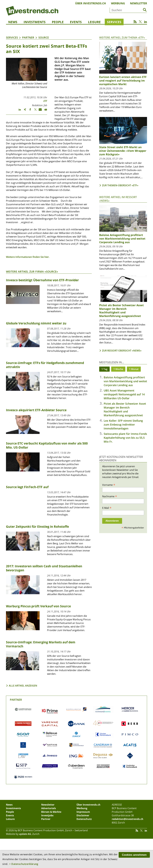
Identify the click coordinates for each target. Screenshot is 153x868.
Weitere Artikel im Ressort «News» (118, 199)
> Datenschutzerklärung (24, 864)
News (13, 22)
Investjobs (47, 815)
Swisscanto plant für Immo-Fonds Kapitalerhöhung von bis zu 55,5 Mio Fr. (125, 438)
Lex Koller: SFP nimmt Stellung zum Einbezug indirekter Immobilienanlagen (123, 425)
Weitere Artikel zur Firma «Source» (32, 272)
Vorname (109, 485)
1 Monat (134, 369)
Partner (28, 37)
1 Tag (104, 369)
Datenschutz (84, 819)
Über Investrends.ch (91, 3)
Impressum (83, 812)
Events (76, 22)
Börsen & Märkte (51, 812)
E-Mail (107, 508)
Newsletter (139, 3)
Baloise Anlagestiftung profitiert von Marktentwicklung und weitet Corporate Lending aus (125, 381)
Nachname (110, 496)
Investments (35, 22)
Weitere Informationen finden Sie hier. (28, 257)
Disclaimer (83, 815)
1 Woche (118, 369)
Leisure (94, 22)
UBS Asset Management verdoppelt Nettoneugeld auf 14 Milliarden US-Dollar (124, 394)
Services (114, 22)
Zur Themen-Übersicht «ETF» (120, 185)
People (58, 22)
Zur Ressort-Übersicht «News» (122, 351)
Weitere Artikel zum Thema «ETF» (122, 37)
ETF (45, 101)
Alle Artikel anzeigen (23, 686)
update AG (25, 834)
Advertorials (49, 808)
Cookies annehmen (134, 855)
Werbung (118, 3)
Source (44, 37)
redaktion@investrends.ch (128, 819)
